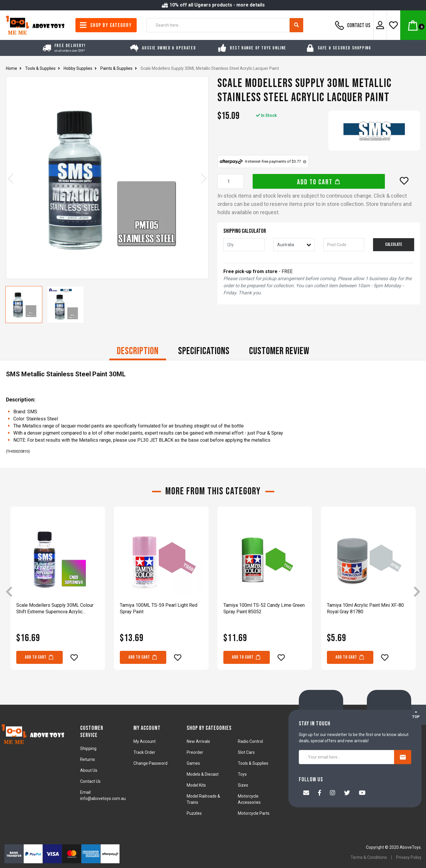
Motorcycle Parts (254, 813)
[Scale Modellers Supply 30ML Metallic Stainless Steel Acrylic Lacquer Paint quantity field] (231, 181)
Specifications (204, 351)
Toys (242, 774)
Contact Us (352, 25)
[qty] (244, 245)
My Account (145, 741)
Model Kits (196, 785)
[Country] (294, 245)
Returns (88, 759)
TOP (416, 714)
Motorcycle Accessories (249, 799)
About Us (89, 770)
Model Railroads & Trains (203, 799)
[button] (404, 181)
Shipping (88, 748)
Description (138, 351)
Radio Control (250, 741)
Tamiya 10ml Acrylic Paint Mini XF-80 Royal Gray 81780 (365, 608)
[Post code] (344, 245)
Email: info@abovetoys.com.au (103, 795)
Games (193, 763)
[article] (58, 592)
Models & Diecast (203, 774)
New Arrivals (198, 741)
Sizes (243, 785)
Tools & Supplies (253, 763)
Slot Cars (246, 752)
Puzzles (194, 813)
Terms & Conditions (369, 857)
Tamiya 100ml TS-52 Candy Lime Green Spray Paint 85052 (264, 608)
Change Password (150, 763)
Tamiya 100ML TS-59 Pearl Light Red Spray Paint (159, 608)
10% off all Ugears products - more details (213, 5)
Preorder (195, 752)
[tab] (138, 352)
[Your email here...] (347, 757)
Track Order (144, 752)
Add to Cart (319, 182)
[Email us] (306, 793)
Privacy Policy (409, 857)
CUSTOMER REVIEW (279, 351)
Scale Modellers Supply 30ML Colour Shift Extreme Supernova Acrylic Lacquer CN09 (55, 609)
